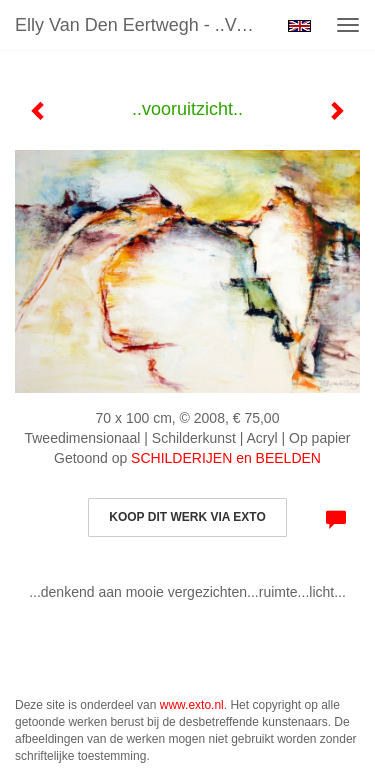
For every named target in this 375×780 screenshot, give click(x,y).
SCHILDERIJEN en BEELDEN (226, 458)
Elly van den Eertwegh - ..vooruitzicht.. (143, 25)
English (299, 26)
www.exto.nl (192, 705)
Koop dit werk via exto (187, 517)
